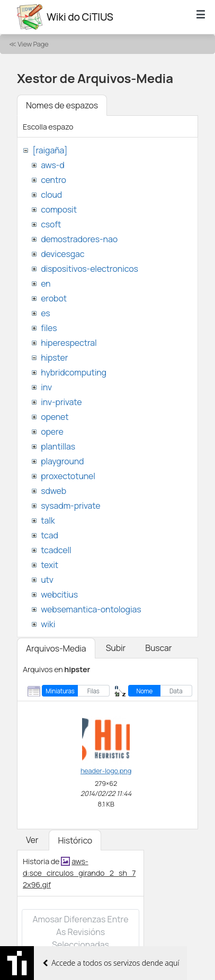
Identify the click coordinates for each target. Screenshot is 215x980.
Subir (116, 648)
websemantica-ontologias (91, 609)
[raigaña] (50, 150)
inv (46, 387)
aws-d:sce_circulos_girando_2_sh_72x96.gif (79, 873)
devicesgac (62, 254)
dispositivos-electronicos (89, 269)
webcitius (59, 594)
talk (48, 520)
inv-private (61, 402)
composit (59, 209)
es (45, 313)
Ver (32, 840)
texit (50, 565)
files (49, 328)
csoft (51, 224)
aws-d (52, 165)
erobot (54, 298)
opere (52, 432)
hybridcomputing (74, 372)
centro (53, 180)
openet (55, 417)
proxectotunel (68, 476)
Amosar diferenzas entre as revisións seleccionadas (80, 932)
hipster (54, 358)
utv (47, 580)
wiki (48, 624)
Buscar (158, 648)
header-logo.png (106, 771)
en (46, 283)
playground (62, 461)
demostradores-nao (79, 239)
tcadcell (56, 550)
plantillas (58, 446)
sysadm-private (70, 506)
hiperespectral (69, 343)
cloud (51, 195)
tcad (50, 535)
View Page (33, 44)
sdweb (53, 491)
